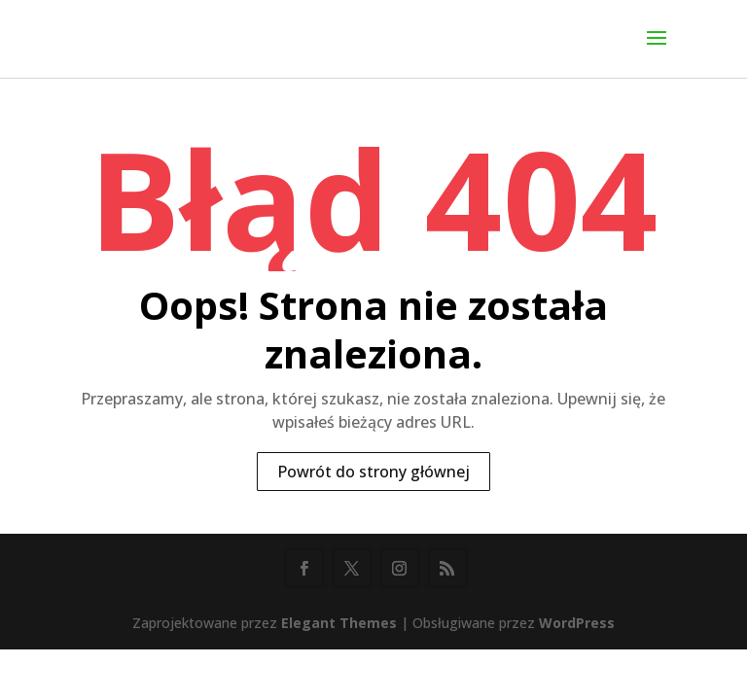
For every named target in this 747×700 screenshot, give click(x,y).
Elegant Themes (339, 623)
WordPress (577, 623)
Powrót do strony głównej (373, 472)
